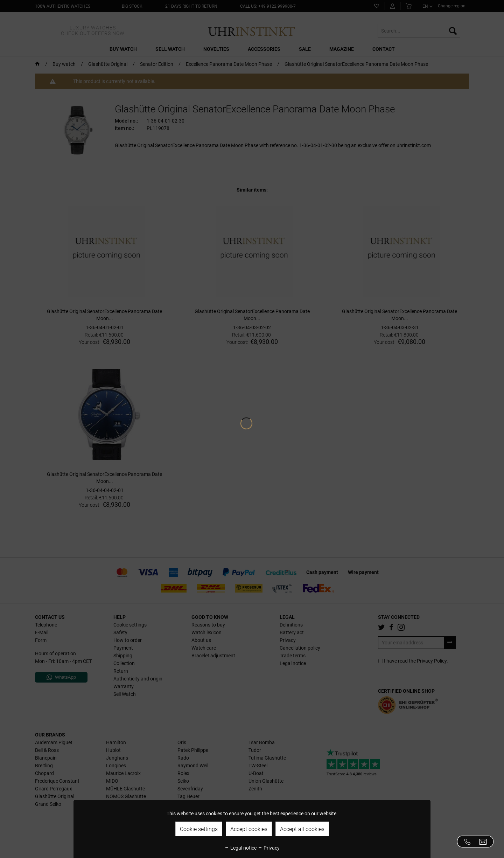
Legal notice (240, 848)
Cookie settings (199, 829)
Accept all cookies (302, 829)
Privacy (269, 848)
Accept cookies (249, 829)
